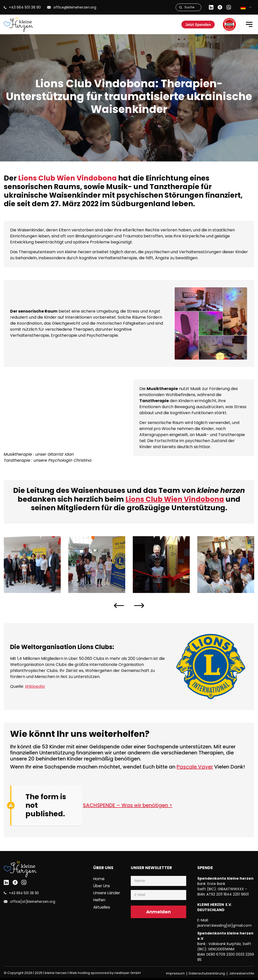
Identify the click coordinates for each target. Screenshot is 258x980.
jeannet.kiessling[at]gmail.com (224, 925)
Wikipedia (35, 686)
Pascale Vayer (195, 767)
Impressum (175, 973)
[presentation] (119, 606)
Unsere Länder (107, 893)
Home (99, 879)
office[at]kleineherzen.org (32, 902)
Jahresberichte (242, 973)
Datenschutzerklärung (207, 973)
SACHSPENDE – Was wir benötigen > (128, 805)
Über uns (102, 886)
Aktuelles (102, 907)
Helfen (99, 900)
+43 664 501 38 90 (23, 893)
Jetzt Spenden (198, 25)
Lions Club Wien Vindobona (69, 178)
